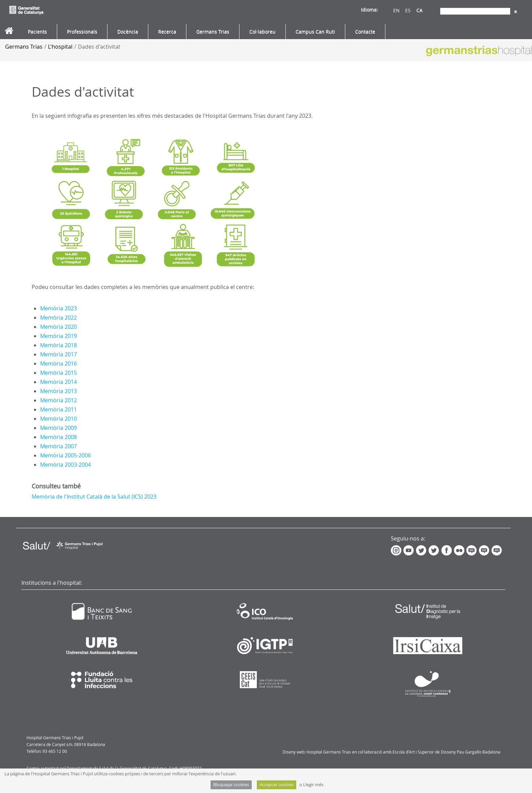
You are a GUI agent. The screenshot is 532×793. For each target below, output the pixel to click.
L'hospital (60, 47)
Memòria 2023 (59, 308)
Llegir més (313, 785)
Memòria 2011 (59, 409)
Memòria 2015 (59, 373)
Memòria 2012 (59, 400)
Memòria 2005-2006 (65, 455)
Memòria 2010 (59, 419)
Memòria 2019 (59, 336)
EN (396, 10)
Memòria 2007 (59, 446)
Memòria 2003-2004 (65, 465)
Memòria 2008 (59, 437)
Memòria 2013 (59, 391)
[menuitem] (37, 32)
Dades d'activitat (99, 47)
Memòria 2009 (59, 428)
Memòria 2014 (59, 382)
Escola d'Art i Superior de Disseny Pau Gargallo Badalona (446, 752)
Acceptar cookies (277, 785)
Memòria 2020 (59, 327)
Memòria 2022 (59, 318)
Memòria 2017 (59, 354)
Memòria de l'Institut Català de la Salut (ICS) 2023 (94, 497)
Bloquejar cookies (231, 785)
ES (408, 10)
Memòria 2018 (59, 345)
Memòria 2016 (59, 363)
